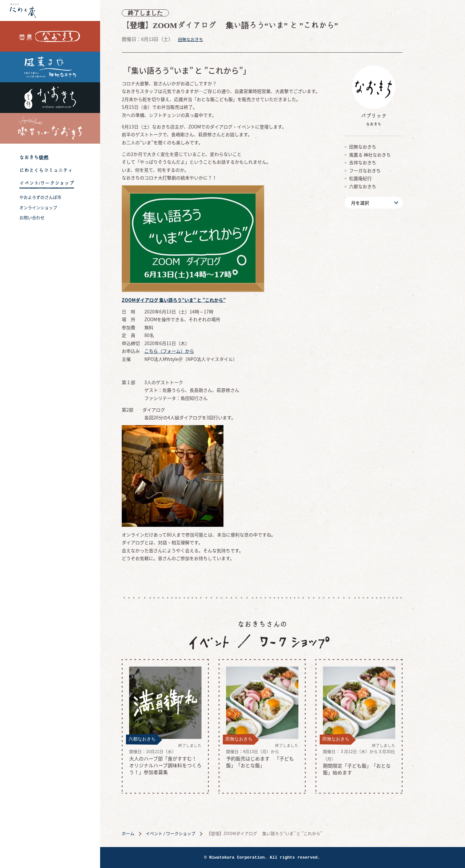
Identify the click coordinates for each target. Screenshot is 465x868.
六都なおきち (383, 186)
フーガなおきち (385, 170)
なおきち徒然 (34, 157)
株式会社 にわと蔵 (50, 10)
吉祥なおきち (50, 98)
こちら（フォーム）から (190, 351)
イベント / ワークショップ (191, 833)
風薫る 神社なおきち (50, 67)
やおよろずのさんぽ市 (40, 197)
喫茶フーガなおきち (50, 128)
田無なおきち (50, 36)
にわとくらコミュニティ (46, 170)
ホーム (148, 833)
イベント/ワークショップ (47, 183)
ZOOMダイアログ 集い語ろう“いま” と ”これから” (194, 300)
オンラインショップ (38, 207)
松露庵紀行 (381, 178)
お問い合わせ (32, 217)
